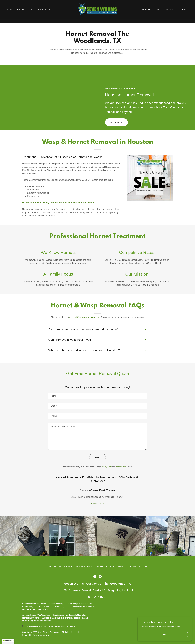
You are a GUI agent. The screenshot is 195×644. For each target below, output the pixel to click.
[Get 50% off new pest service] (97, 2)
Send (98, 457)
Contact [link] (183, 14)
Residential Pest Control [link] (125, 566)
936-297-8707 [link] (97, 503)
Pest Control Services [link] (60, 566)
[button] (22, 14)
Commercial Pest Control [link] (92, 566)
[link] (98, 13)
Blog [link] (159, 14)
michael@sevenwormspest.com (85, 317)
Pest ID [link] (170, 14)
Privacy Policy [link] (107, 467)
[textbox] (97, 396)
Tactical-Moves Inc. (41, 635)
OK (165, 634)
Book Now (116, 122)
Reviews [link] (147, 14)
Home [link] (10, 14)
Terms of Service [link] (121, 467)
